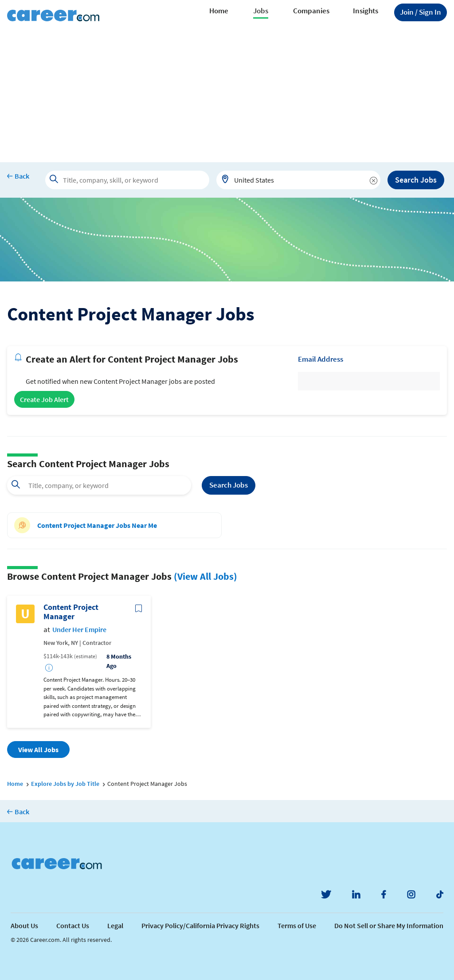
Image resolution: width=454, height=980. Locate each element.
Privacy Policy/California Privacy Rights (200, 925)
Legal (115, 925)
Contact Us (73, 925)
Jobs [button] (261, 11)
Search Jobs (416, 180)
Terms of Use (297, 925)
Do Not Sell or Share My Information (389, 925)
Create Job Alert (44, 399)
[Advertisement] (227, 96)
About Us (24, 925)
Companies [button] (311, 11)
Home (219, 11)
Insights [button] (366, 11)
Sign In (421, 12)
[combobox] (298, 180)
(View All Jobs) (205, 576)
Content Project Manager (71, 612)
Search (229, 485)
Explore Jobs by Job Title (65, 784)
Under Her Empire (79, 630)
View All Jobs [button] (38, 750)
